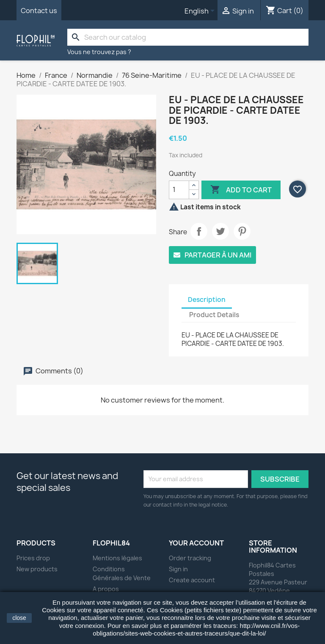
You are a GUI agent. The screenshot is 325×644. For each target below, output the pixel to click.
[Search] (188, 37)
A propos (106, 589)
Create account (192, 580)
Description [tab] (207, 300)
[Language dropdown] (201, 11)
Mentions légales (117, 558)
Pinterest (242, 231)
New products (37, 569)
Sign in (178, 569)
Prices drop (33, 558)
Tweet (220, 231)
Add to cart (241, 190)
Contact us (39, 11)
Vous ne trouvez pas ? (99, 52)
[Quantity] (179, 190)
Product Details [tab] (214, 315)
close (19, 618)
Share (199, 231)
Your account (196, 543)
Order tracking (190, 558)
